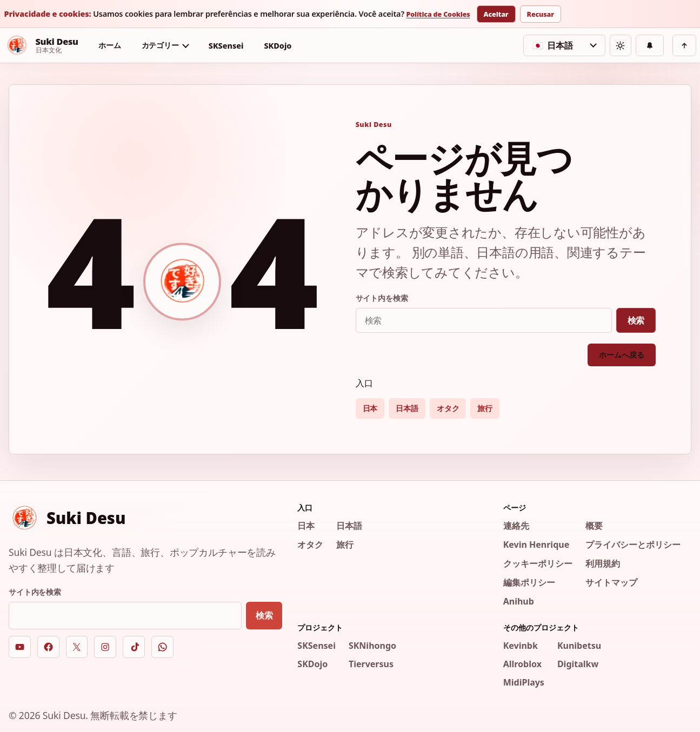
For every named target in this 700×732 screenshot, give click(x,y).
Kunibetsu (579, 646)
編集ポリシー (529, 582)
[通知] (650, 45)
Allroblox (522, 664)
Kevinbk (521, 646)
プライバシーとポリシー (633, 545)
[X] (77, 647)
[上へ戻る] (684, 45)
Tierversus (371, 664)
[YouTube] (20, 647)
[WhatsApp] (162, 647)
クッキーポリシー (538, 563)
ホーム (110, 45)
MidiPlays (524, 682)
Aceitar (496, 14)
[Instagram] (105, 647)
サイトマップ (611, 582)
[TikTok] (134, 647)
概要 (594, 526)
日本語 (407, 408)
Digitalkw (578, 664)
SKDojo (278, 46)
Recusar (541, 14)
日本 (370, 408)
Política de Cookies (438, 15)
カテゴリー (160, 45)
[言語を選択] (564, 45)
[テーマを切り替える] (621, 45)
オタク (448, 408)
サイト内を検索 (382, 298)
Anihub (519, 601)
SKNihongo (372, 646)
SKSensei (226, 46)
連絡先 (516, 526)
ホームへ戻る (622, 355)
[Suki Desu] (41, 45)
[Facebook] (48, 647)
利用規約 (603, 563)
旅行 (485, 408)
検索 (636, 320)
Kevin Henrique (536, 545)
